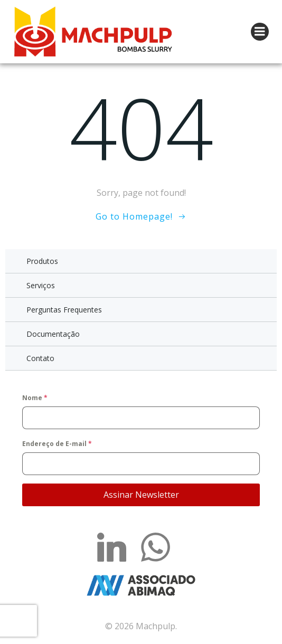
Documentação (53, 334)
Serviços (41, 285)
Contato (40, 358)
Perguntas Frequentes (64, 310)
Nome (35, 398)
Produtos (42, 261)
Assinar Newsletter (141, 495)
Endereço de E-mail (57, 444)
